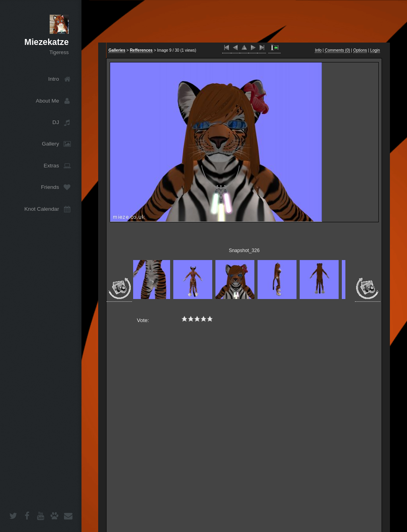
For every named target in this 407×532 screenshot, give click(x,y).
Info (318, 50)
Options (360, 50)
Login (375, 50)
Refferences (141, 50)
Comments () (337, 50)
